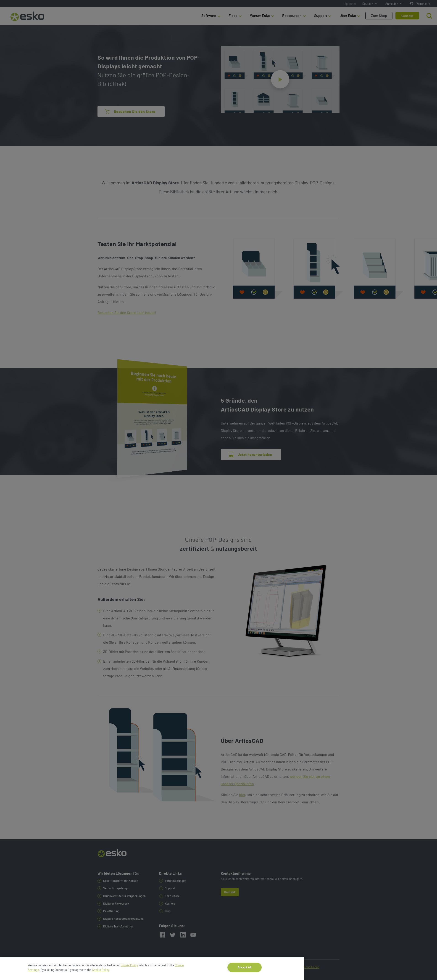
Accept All (244, 970)
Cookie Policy (129, 968)
